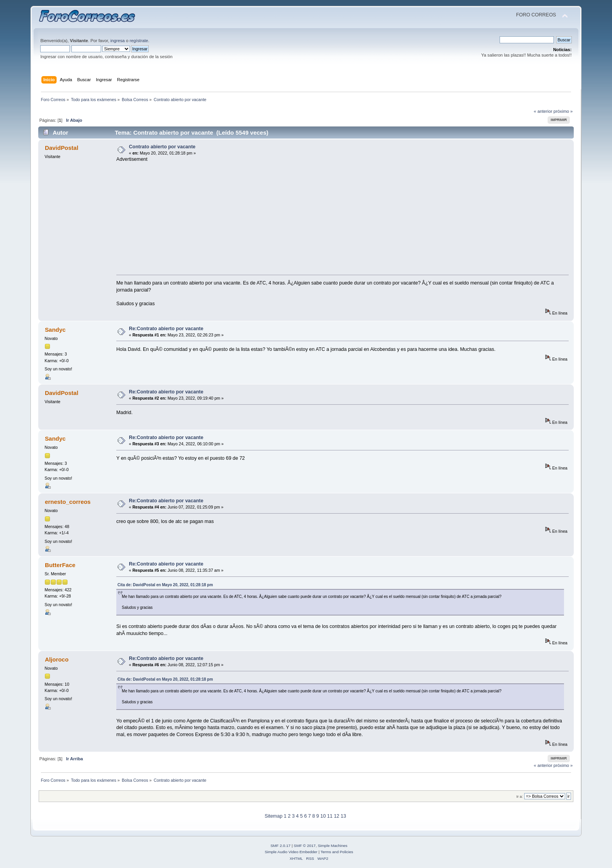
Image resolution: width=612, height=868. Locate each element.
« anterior (543, 111)
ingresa (118, 41)
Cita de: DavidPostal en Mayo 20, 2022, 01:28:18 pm (165, 585)
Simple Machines (333, 846)
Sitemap (274, 816)
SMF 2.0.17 (281, 846)
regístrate (139, 41)
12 (336, 816)
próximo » (563, 111)
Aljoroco (57, 659)
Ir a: (519, 796)
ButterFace (60, 565)
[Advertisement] (345, 217)
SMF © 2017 (305, 846)
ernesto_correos (68, 502)
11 (330, 816)
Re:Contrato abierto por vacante (166, 329)
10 (323, 816)
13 (343, 816)
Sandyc (55, 330)
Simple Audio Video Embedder (291, 852)
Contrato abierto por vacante (162, 147)
